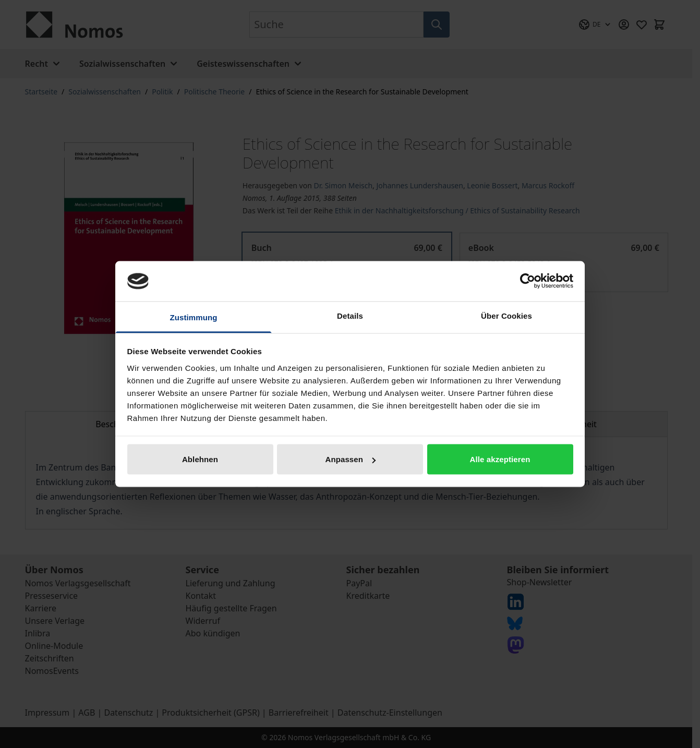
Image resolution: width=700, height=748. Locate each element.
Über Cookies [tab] (506, 315)
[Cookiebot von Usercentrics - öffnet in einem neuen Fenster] (528, 281)
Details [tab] (350, 315)
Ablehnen (200, 459)
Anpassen (351, 459)
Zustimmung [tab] (194, 317)
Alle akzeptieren (500, 459)
